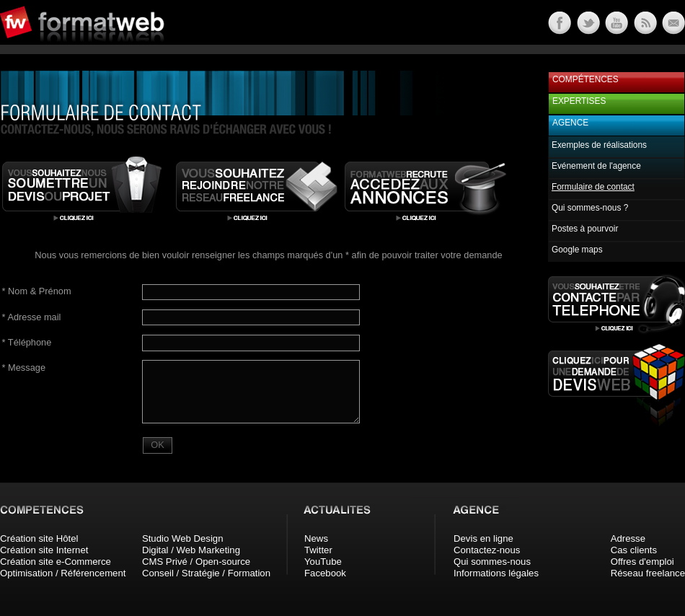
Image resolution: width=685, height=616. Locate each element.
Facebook (325, 573)
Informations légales (496, 573)
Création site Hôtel (39, 538)
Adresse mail (32, 317)
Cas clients (634, 550)
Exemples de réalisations (599, 145)
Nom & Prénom (37, 291)
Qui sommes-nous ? (590, 208)
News (316, 538)
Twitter (318, 550)
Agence (570, 123)
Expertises (579, 101)
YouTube (323, 562)
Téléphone (27, 342)
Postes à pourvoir (585, 229)
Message (24, 368)
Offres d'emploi (642, 562)
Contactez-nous (487, 550)
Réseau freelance (648, 573)
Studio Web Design (183, 538)
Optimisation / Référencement (63, 573)
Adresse (628, 538)
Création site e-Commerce (56, 562)
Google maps (577, 250)
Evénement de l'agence (596, 166)
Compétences (585, 79)
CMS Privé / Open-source (196, 562)
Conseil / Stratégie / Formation (206, 573)
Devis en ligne (483, 538)
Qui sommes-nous (492, 562)
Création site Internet (44, 550)
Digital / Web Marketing (191, 550)
